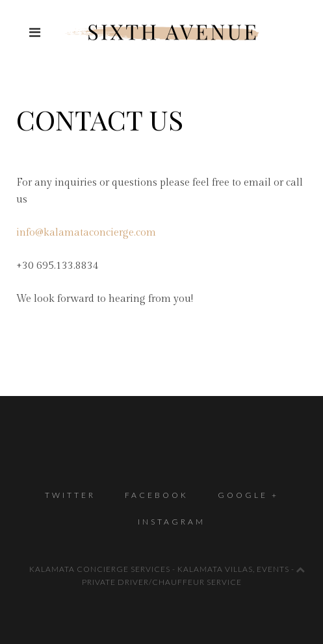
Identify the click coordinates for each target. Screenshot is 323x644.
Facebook (157, 495)
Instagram (172, 522)
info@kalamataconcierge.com (86, 233)
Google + (248, 495)
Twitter (70, 495)
